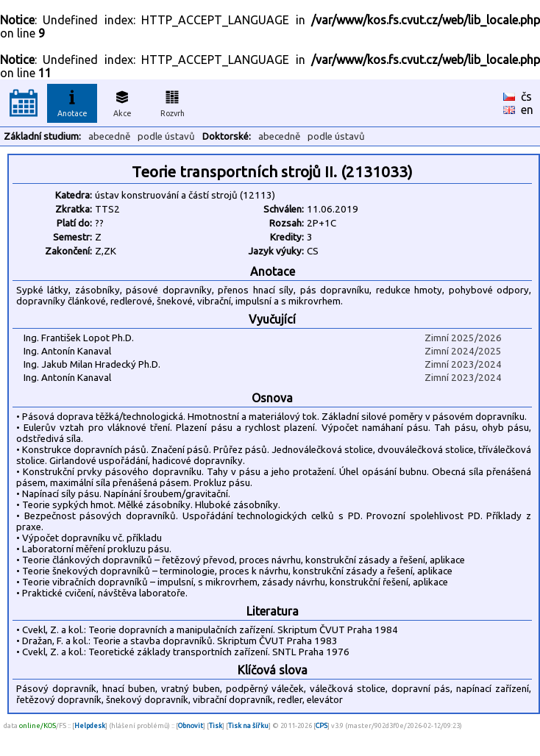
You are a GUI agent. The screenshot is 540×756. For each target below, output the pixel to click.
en (527, 110)
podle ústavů (166, 136)
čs (526, 96)
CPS (321, 725)
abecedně (109, 136)
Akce (122, 101)
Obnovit (191, 725)
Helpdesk (90, 725)
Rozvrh (173, 101)
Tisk (216, 725)
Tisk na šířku (248, 725)
